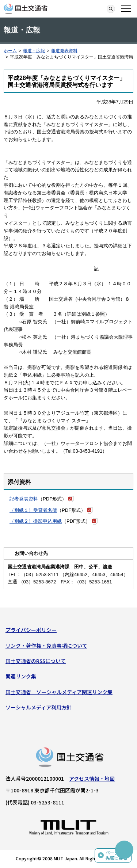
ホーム (10, 51)
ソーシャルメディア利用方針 (39, 707)
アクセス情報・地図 (92, 778)
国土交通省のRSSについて (36, 661)
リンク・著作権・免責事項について (46, 646)
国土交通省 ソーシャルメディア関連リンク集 (59, 692)
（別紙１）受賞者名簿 (33, 510)
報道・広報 (34, 51)
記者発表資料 (24, 499)
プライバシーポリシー (31, 630)
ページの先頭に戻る (117, 855)
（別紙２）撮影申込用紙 (36, 521)
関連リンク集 (21, 676)
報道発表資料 (64, 51)
